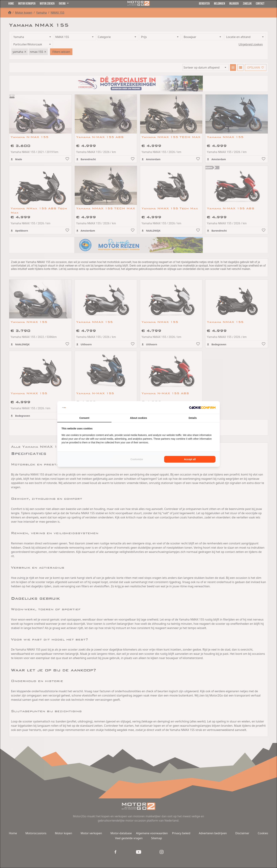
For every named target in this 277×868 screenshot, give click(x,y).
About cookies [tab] (138, 418)
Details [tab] (193, 418)
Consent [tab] (84, 418)
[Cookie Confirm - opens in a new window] (202, 408)
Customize (137, 459)
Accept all (190, 459)
